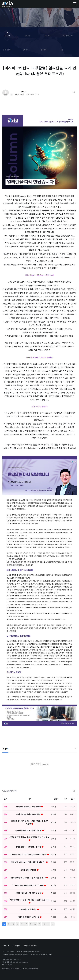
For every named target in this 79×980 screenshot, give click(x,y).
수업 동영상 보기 (68, 36)
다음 (48, 924)
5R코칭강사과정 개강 (29, 909)
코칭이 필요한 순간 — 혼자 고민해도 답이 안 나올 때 (29, 837)
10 (44, 924)
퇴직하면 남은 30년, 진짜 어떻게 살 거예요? (29, 862)
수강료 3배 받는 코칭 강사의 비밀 (29, 893)
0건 (12, 94)
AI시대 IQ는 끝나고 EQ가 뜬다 (29, 814)
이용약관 (16, 946)
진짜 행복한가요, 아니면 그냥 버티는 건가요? (29, 878)
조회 (66, 799)
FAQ (61, 50)
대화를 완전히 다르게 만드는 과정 (29, 847)
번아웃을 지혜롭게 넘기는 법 (29, 917)
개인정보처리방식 (30, 946)
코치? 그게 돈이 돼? (29, 870)
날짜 (73, 799)
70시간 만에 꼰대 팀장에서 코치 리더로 (29, 885)
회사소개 (6, 946)
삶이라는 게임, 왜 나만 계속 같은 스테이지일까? (29, 855)
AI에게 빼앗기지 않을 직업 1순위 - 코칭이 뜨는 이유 (29, 900)
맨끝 (53, 924)
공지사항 (28, 36)
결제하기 (25, 50)
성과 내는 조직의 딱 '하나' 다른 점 (29, 831)
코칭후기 (48, 36)
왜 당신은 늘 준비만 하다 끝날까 (29, 807)
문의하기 (43, 50)
